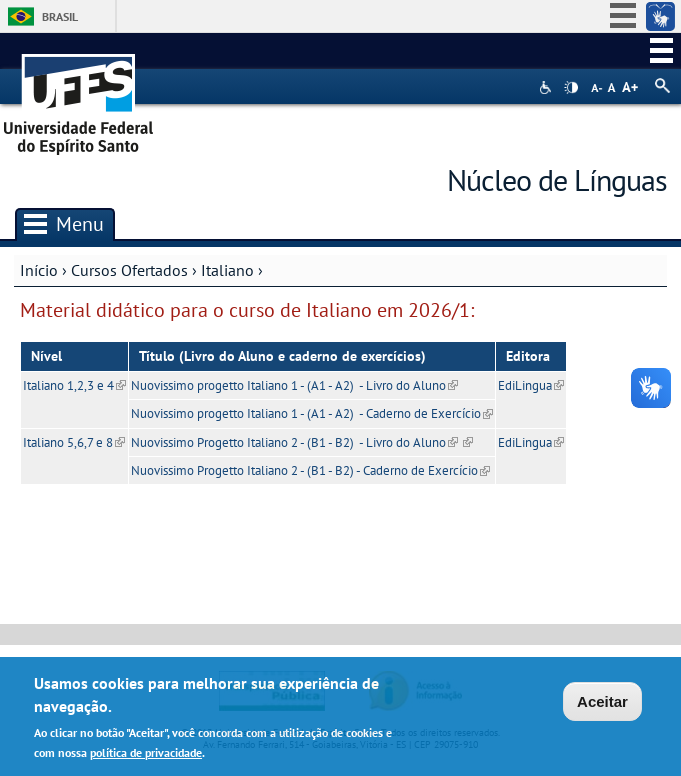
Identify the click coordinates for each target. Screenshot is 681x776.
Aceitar (602, 701)
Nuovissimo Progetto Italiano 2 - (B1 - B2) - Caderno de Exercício (310, 470)
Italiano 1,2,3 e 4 (74, 385)
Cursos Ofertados (129, 270)
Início (39, 270)
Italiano (227, 270)
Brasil (60, 16)
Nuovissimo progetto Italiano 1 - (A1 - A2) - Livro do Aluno (294, 385)
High (571, 88)
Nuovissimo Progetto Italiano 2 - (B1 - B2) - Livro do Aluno (294, 442)
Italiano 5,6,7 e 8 (74, 442)
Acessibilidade (547, 87)
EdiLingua (531, 385)
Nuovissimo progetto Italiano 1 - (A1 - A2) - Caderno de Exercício (312, 413)
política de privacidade (146, 752)
